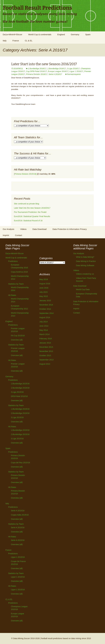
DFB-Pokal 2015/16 (19, 396)
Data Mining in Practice (86, 261)
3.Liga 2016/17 (73, 68)
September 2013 (46, 360)
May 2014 (44, 330)
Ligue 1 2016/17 (76, 71)
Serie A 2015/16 (18, 511)
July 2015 (43, 292)
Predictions (13, 261)
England (61, 34)
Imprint (6, 235)
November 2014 (46, 305)
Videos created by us (85, 274)
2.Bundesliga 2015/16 (20, 388)
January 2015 (45, 301)
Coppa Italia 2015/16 (20, 515)
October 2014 (45, 309)
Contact (19, 235)
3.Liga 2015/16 (17, 392)
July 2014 (43, 322)
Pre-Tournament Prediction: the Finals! (30, 212)
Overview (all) (17, 340)
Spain (88, 34)
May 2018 (44, 279)
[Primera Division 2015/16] (25, 174)
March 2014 (44, 334)
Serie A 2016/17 (55, 74)
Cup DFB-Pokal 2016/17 (37, 71)
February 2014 (46, 339)
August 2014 (45, 317)
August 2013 (45, 364)
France (16, 41)
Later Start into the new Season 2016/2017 (44, 64)
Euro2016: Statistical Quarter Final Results (32, 216)
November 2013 (46, 351)
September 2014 (46, 313)
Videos (23, 229)
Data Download (40, 229)
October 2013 (45, 355)
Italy (5, 41)
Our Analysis (8, 229)
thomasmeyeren (74, 74)
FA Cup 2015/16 (18, 336)
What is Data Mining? (85, 257)
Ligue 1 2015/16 (18, 557)
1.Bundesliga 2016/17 (37, 68)
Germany (75, 34)
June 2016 (44, 288)
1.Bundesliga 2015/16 (20, 384)
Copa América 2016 (19, 272)
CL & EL (29, 41)
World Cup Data (83, 289)
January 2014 (45, 343)
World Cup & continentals (40, 34)
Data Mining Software (85, 265)
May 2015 (44, 296)
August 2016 (45, 284)
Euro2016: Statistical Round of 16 (28, 221)
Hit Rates (12, 295)
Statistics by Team (16, 284)
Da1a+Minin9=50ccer (13, 34)
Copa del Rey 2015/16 (20, 463)
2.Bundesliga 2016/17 (57, 68)
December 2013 (46, 347)
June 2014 (44, 326)
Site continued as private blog (27, 204)
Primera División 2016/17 (37, 74)
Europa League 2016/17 (58, 71)
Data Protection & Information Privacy (70, 229)
